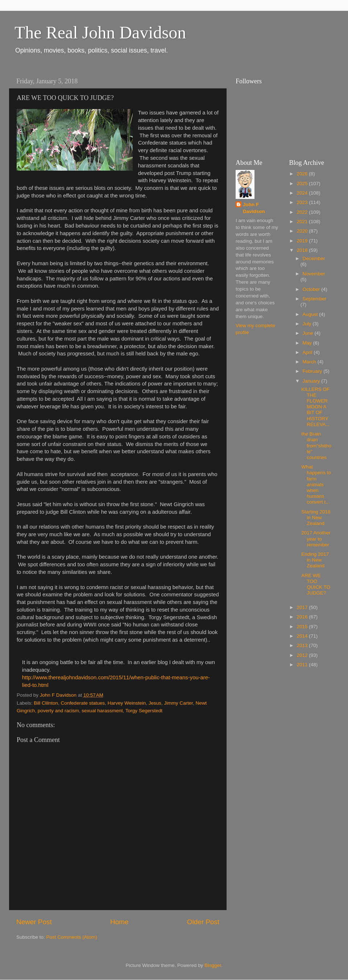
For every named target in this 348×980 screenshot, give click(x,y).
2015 (303, 627)
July (308, 324)
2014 (303, 636)
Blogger (213, 965)
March (310, 362)
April (308, 352)
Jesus (155, 703)
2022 (303, 212)
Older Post (203, 922)
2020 (303, 231)
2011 (303, 665)
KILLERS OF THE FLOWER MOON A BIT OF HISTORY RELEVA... (316, 407)
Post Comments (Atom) (72, 937)
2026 (303, 174)
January (312, 381)
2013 (303, 645)
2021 (303, 222)
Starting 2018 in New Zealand (316, 518)
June (309, 333)
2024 (303, 193)
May (308, 343)
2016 (303, 617)
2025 (303, 184)
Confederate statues (83, 703)
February (313, 371)
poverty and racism (58, 711)
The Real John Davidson (100, 32)
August (311, 314)
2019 (303, 241)
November (314, 274)
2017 (303, 607)
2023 (303, 202)
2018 (303, 250)
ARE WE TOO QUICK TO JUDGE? (316, 584)
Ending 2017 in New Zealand (315, 560)
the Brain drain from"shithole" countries (316, 446)
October (312, 289)
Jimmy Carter (179, 703)
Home (119, 922)
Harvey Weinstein (127, 703)
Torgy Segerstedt (144, 711)
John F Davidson (254, 208)
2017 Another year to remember (316, 539)
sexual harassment (102, 711)
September (315, 299)
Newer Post (34, 922)
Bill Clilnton (46, 703)
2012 (303, 655)
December (314, 258)
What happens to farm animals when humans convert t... (316, 484)
